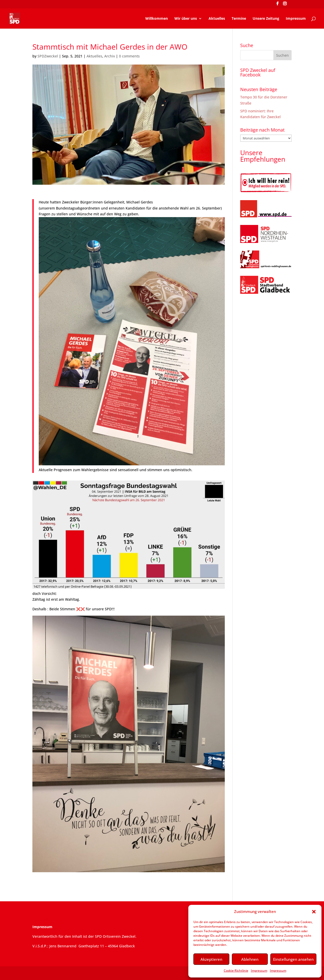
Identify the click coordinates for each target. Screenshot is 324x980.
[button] (314, 912)
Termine (239, 19)
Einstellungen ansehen (293, 959)
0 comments (129, 56)
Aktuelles (217, 19)
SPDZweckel (48, 56)
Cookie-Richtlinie (236, 971)
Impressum (259, 971)
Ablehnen (250, 959)
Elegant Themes (68, 973)
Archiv (110, 56)
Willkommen (157, 19)
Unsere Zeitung (266, 19)
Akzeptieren (211, 959)
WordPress (117, 973)
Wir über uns (186, 19)
